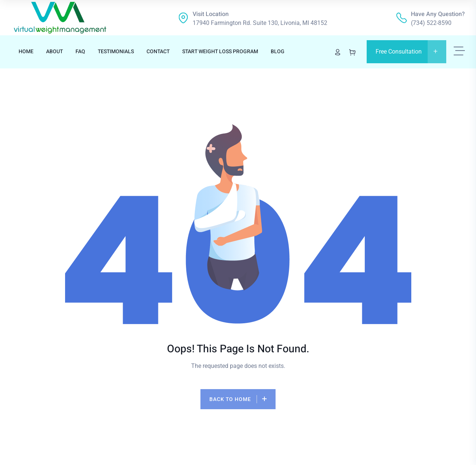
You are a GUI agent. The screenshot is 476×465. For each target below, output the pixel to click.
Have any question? (438, 14)
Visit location (211, 14)
